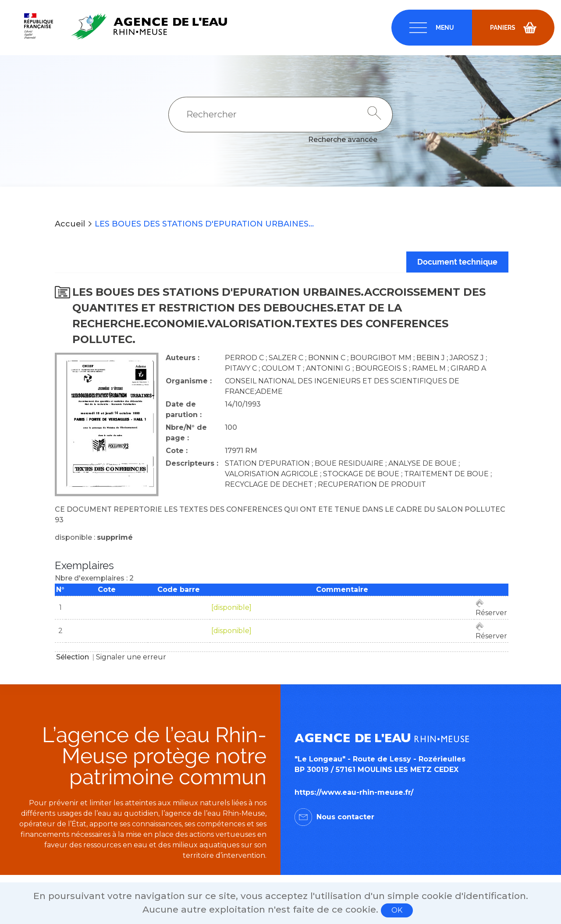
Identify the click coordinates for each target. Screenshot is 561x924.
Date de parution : (184, 409)
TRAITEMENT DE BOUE (446, 474)
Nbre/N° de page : (186, 433)
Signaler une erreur (131, 657)
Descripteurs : (192, 463)
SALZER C (286, 358)
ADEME (269, 391)
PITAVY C (241, 368)
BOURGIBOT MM (381, 358)
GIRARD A (468, 368)
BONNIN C (327, 358)
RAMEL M (429, 368)
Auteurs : (183, 358)
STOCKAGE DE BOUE (361, 474)
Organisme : (189, 381)
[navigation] (432, 28)
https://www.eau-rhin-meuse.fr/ (354, 792)
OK (397, 910)
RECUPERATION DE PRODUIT (372, 484)
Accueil (70, 224)
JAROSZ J (467, 358)
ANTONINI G (328, 368)
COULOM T (281, 368)
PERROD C (244, 358)
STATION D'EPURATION (267, 463)
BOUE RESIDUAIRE (349, 463)
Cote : (177, 451)
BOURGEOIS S (381, 368)
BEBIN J (431, 358)
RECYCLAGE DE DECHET (269, 484)
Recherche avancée (343, 140)
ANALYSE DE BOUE (423, 463)
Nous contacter (345, 817)
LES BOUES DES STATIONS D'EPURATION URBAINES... (204, 224)
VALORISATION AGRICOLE (272, 474)
